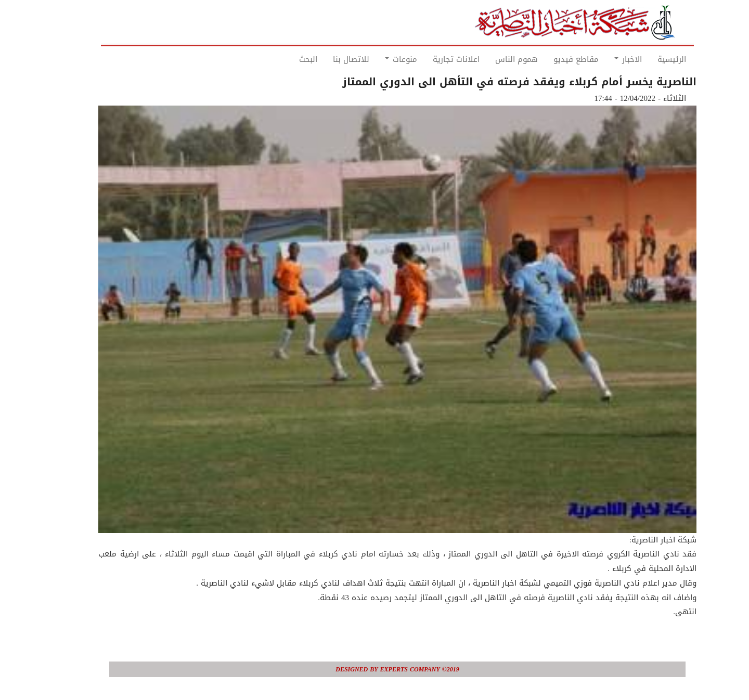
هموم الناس (494, 59)
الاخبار (605, 59)
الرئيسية (649, 59)
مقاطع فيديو (553, 59)
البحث (285, 59)
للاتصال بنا (328, 59)
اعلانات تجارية (433, 59)
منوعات (378, 59)
